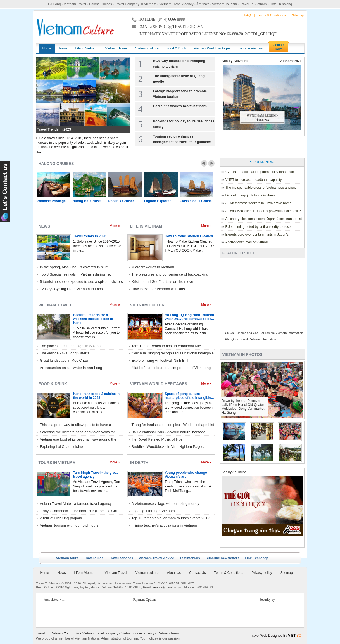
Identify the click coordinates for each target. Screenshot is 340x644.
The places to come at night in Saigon (70, 346)
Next (211, 163)
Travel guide (94, 558)
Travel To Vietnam (253, 4)
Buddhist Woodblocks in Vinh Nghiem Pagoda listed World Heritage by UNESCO (169, 447)
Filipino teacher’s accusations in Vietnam (164, 525)
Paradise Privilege (51, 201)
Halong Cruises (101, 4)
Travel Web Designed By (276, 636)
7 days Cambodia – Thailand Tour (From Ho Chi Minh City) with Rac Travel (79, 511)
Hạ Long (54, 4)
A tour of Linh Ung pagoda (61, 518)
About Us (174, 573)
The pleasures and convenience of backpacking (170, 274)
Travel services (121, 558)
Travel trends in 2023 (54, 129)
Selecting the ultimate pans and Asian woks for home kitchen (78, 432)
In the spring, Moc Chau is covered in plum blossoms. (74, 267)
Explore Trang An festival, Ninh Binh (161, 360)
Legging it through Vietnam (153, 511)
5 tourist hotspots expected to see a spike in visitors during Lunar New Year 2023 (81, 282)
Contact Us (197, 573)
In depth (139, 463)
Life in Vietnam (146, 226)
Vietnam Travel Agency (176, 4)
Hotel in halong (281, 4)
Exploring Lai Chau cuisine (61, 447)
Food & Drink (53, 384)
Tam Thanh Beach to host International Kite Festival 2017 (166, 346)
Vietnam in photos (242, 354)
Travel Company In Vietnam (135, 4)
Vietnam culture (149, 305)
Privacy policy (262, 573)
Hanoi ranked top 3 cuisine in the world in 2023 (97, 396)
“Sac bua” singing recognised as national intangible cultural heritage (173, 354)
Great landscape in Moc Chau (64, 360)
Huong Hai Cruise (87, 201)
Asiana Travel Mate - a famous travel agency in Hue (78, 504)
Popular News (262, 162)
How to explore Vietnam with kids (158, 289)
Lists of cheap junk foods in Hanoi (250, 195)
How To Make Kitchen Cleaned (189, 236)
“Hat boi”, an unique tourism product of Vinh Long (171, 368)
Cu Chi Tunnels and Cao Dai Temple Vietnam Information (264, 333)
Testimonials (190, 558)
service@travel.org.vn (168, 587)
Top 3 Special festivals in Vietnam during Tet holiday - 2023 (75, 275)
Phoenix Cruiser (121, 201)
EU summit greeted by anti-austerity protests (259, 227)
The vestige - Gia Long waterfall (66, 353)
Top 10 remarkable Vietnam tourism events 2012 (171, 518)
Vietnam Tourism (224, 4)
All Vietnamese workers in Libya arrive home (259, 203)
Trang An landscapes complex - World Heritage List (173, 425)
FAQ (248, 15)
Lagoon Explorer (157, 201)
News (44, 226)
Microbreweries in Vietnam (153, 267)
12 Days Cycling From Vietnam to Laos (71, 289)
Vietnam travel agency (138, 633)
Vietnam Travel (75, 4)
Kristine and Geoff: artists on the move (162, 282)
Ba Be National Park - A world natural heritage (168, 432)
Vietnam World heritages (159, 384)
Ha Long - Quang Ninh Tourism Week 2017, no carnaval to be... (190, 317)
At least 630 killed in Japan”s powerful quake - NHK (264, 211)
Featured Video (239, 253)
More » (115, 226)
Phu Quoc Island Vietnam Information (251, 339)
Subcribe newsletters (223, 558)
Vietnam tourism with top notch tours (69, 525)
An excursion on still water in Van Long (71, 368)
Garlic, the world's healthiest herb (180, 106)
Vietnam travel (291, 61)
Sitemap (298, 15)
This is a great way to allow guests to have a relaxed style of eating (76, 425)
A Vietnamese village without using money (166, 504)
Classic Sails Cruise (196, 201)
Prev (204, 163)
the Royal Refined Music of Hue (157, 439)
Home (45, 573)
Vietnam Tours (168, 633)
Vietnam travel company (100, 633)
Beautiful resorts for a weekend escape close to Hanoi (93, 319)
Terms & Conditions (271, 15)
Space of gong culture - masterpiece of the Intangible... (189, 396)
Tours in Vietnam (57, 463)
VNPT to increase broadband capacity (254, 180)
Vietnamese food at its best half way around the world (78, 440)
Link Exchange (257, 558)
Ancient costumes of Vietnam (247, 242)
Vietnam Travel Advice (156, 558)
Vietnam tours (67, 558)
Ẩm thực (203, 4)
